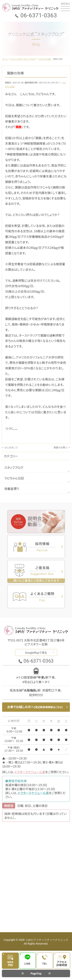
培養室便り (12, 489)
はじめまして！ (10, 447)
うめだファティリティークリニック (47, 940)
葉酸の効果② (62, 447)
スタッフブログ (14, 467)
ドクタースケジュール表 (30, 772)
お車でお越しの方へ (35, 707)
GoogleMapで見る (36, 653)
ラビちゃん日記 (14, 478)
